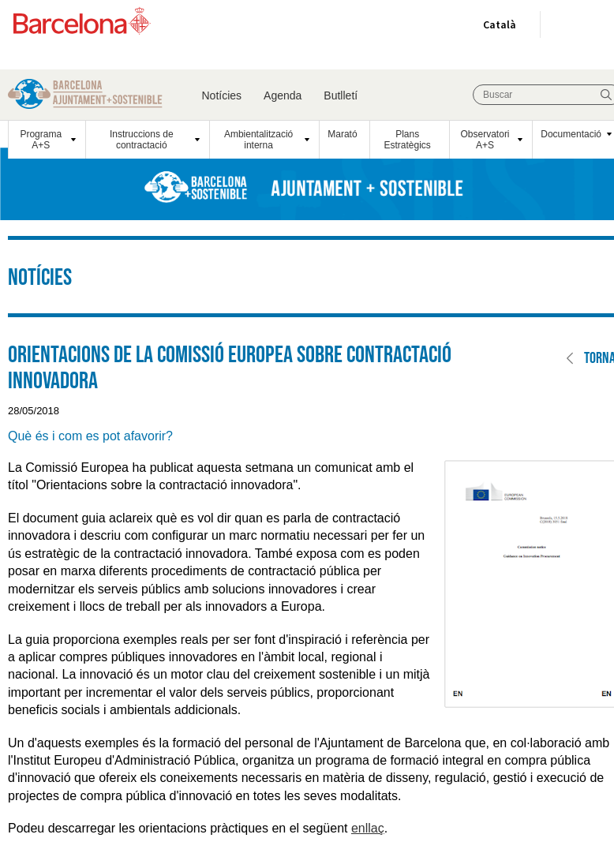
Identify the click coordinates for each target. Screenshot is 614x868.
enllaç (368, 828)
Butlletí (341, 95)
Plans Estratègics (408, 140)
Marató (342, 134)
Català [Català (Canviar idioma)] (496, 28)
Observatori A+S (485, 140)
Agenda (283, 95)
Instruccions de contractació (142, 140)
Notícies (222, 95)
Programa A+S (41, 140)
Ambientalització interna (258, 140)
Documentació (571, 134)
